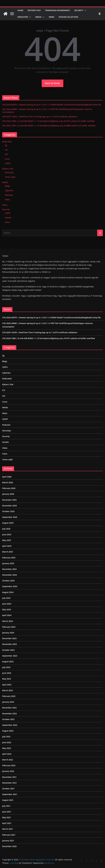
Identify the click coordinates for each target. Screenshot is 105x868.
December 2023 (9, 638)
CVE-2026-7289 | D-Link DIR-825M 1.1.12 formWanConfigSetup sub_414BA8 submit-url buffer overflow (49, 126)
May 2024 (7, 609)
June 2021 (7, 812)
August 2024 (8, 592)
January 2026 (8, 494)
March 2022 (8, 760)
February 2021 (9, 835)
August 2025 (8, 523)
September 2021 (10, 794)
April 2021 (7, 823)
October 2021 (8, 789)
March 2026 (8, 482)
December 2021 (9, 777)
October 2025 (8, 511)
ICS (6, 150)
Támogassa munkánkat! (57, 10)
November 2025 (10, 506)
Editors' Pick (8, 169)
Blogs (7, 186)
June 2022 (7, 742)
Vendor (8, 218)
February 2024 (9, 627)
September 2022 (10, 725)
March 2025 (8, 552)
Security (79, 10)
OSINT (8, 163)
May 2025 (7, 540)
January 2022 (8, 771)
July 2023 (6, 667)
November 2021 (10, 783)
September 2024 (10, 586)
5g (6, 145)
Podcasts (9, 195)
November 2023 (10, 644)
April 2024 (7, 615)
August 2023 (8, 662)
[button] (85, 10)
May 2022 (7, 748)
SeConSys (9, 172)
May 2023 (7, 679)
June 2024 (7, 604)
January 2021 (8, 841)
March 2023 (8, 690)
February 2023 (9, 696)
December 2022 (9, 708)
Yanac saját (10, 177)
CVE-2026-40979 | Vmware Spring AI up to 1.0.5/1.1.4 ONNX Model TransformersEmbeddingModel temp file (52, 105)
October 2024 (8, 581)
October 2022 (8, 719)
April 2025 (7, 546)
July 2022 (6, 737)
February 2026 (9, 488)
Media (38, 17)
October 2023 (8, 650)
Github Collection (68, 17)
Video (7, 200)
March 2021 (8, 829)
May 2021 (7, 817)
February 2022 (9, 765)
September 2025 (10, 517)
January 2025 (8, 563)
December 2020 (9, 846)
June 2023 (7, 673)
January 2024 (8, 633)
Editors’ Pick (34, 10)
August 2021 (8, 800)
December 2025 (9, 500)
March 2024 (8, 621)
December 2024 (9, 569)
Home (20, 10)
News (52, 17)
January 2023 (8, 702)
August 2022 (8, 731)
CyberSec (9, 190)
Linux (7, 159)
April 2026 (7, 477)
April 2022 (7, 754)
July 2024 (6, 598)
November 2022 (10, 714)
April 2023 (7, 685)
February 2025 (9, 558)
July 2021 (6, 806)
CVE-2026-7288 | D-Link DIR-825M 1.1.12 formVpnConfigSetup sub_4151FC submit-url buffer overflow (48, 121)
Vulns (7, 222)
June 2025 (7, 534)
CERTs (8, 213)
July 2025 (6, 529)
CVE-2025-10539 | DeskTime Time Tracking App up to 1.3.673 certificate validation (40, 117)
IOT (6, 154)
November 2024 (10, 575)
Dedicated (23, 17)
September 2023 (10, 656)
